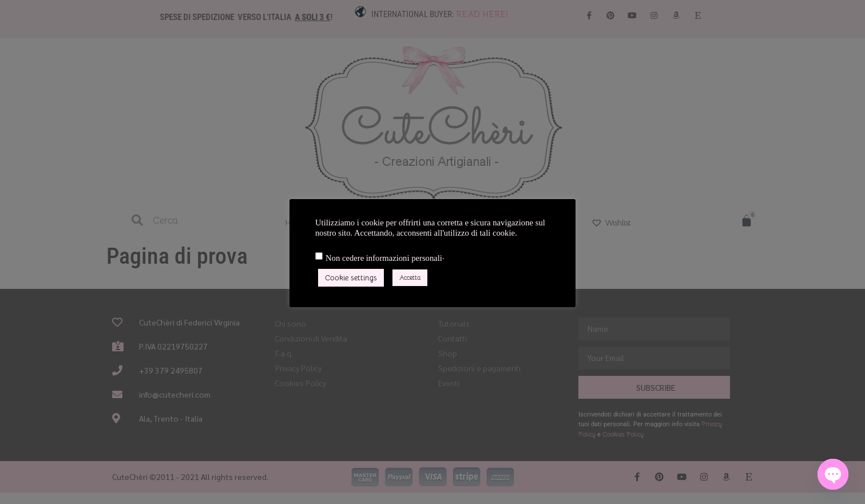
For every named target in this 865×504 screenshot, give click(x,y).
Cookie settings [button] (351, 278)
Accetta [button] (410, 277)
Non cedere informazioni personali (384, 258)
